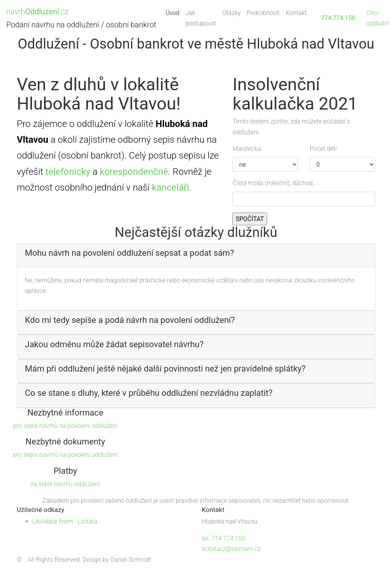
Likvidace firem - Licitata (65, 521)
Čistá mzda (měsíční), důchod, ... (276, 183)
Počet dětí (323, 149)
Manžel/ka (247, 149)
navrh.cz (37, 12)
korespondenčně (134, 172)
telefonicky (68, 172)
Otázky (231, 13)
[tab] (196, 256)
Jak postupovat (201, 18)
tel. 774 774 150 (224, 538)
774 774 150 (338, 18)
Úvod (174, 12)
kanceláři (171, 188)
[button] (196, 253)
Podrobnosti (263, 13)
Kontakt (296, 13)
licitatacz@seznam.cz (231, 549)
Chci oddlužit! (378, 18)
